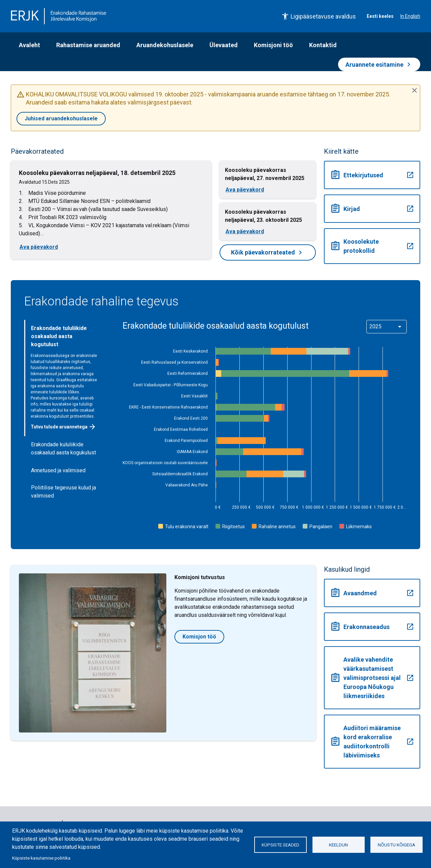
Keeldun (338, 845)
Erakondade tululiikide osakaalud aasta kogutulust (59, 336)
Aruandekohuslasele (165, 45)
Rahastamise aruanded (88, 45)
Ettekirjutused (372, 175)
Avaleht (29, 45)
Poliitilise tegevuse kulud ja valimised (63, 492)
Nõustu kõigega (396, 845)
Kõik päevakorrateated (268, 252)
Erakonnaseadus (372, 627)
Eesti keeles (380, 16)
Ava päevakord (39, 247)
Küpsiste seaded (280, 845)
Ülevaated (224, 45)
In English (410, 16)
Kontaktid (323, 45)
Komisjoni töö (273, 45)
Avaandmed (372, 593)
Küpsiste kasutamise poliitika (41, 858)
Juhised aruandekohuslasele (61, 118)
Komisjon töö (199, 637)
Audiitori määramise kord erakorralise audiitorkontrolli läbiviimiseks (372, 742)
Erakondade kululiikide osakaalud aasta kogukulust (63, 448)
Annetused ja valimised (58, 470)
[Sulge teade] (415, 90)
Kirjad (372, 209)
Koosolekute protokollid (372, 246)
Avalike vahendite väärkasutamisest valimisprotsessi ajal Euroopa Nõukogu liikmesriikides (372, 678)
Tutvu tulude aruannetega (63, 427)
